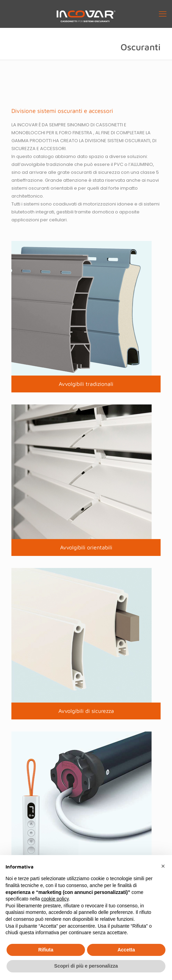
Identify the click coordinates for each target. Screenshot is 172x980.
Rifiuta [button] (46, 950)
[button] (163, 866)
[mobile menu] (163, 14)
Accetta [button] (126, 950)
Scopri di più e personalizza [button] (86, 966)
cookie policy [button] (55, 899)
